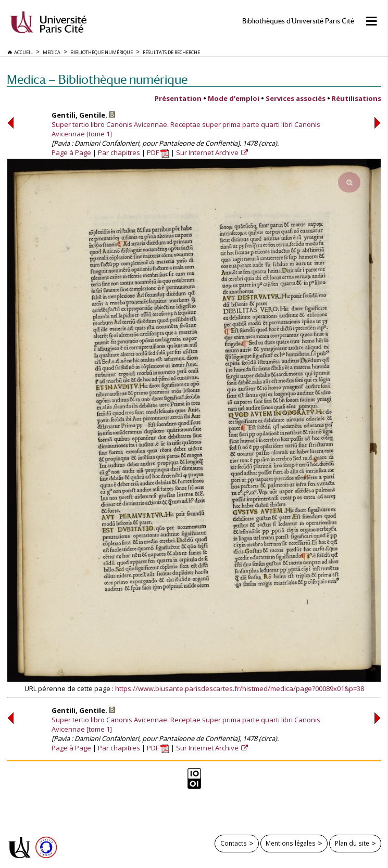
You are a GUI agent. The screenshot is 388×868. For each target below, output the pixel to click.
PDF (158, 152)
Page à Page (71, 152)
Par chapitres (119, 152)
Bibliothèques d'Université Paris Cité (298, 21)
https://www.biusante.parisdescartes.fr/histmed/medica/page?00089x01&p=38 (240, 688)
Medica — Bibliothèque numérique (97, 79)
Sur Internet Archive (208, 152)
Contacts (234, 843)
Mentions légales (291, 843)
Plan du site (352, 843)
